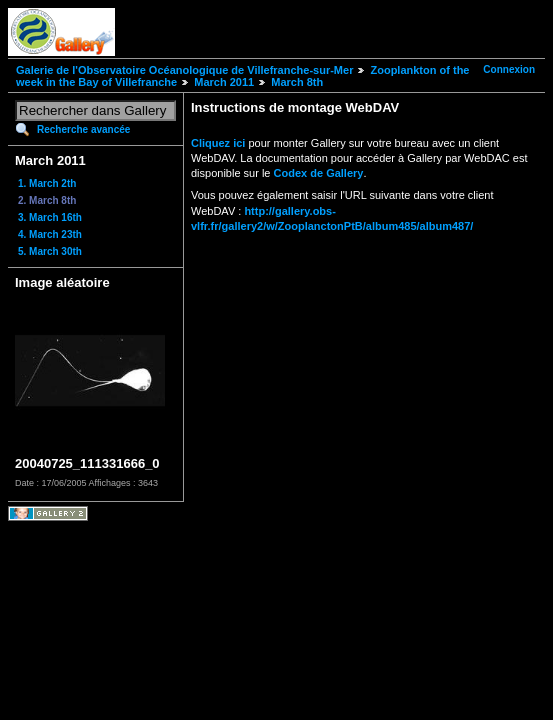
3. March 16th (50, 217)
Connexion (509, 69)
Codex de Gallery (319, 173)
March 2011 (224, 82)
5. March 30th (50, 251)
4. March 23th (50, 234)
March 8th (297, 82)
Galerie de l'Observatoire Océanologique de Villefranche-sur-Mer (184, 70)
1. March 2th (47, 183)
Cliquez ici (218, 143)
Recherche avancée (83, 129)
